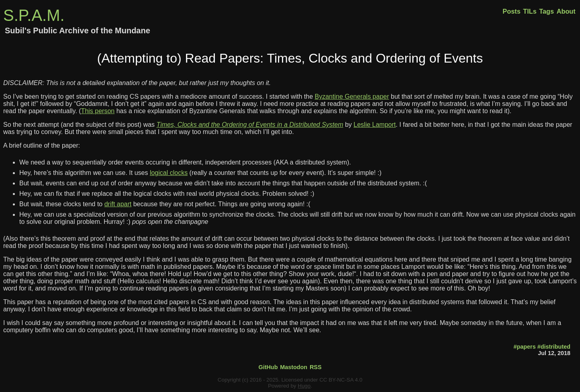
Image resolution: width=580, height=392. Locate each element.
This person (98, 111)
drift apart (118, 204)
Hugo (304, 386)
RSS (316, 367)
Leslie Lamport (375, 125)
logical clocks (169, 173)
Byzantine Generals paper (352, 96)
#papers (524, 347)
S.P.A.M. (34, 15)
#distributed (554, 347)
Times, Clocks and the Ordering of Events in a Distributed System (250, 125)
